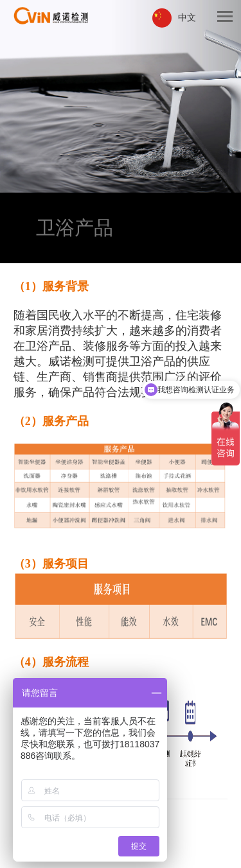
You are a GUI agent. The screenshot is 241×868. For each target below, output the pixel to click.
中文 (187, 17)
